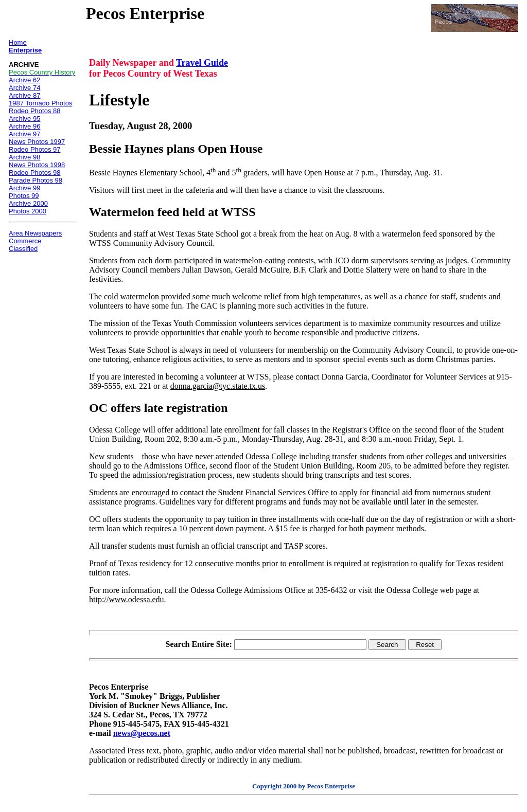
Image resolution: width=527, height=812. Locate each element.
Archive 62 (24, 80)
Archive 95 (24, 119)
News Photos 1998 (37, 165)
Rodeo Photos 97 (34, 149)
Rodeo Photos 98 (34, 173)
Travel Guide (202, 63)
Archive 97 (24, 134)
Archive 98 (24, 157)
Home (18, 42)
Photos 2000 (28, 211)
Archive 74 (24, 88)
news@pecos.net (142, 733)
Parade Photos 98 (36, 180)
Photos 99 (24, 196)
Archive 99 (24, 188)
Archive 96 (24, 126)
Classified (23, 249)
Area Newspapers (35, 233)
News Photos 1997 (37, 142)
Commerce (25, 241)
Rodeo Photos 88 (34, 111)
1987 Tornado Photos (40, 103)
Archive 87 (24, 95)
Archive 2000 (28, 203)
